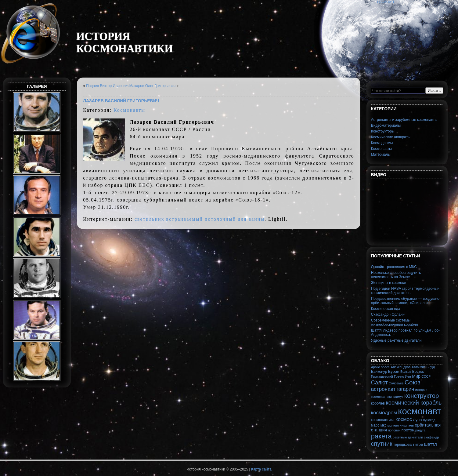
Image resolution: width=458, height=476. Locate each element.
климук (398, 397)
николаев (407, 425)
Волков (406, 372)
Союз (413, 382)
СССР (426, 376)
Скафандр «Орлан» (388, 314)
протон (408, 430)
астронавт (383, 389)
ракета (381, 436)
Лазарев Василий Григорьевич (121, 101)
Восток (418, 372)
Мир (416, 376)
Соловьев (396, 383)
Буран (394, 371)
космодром (384, 413)
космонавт (420, 411)
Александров (400, 367)
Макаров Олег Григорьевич (153, 86)
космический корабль (414, 403)
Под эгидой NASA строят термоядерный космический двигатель (405, 291)
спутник (382, 444)
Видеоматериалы (386, 125)
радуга (420, 430)
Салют (379, 383)
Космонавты (129, 110)
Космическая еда (386, 309)
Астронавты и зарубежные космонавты (404, 120)
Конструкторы (383, 131)
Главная (386, 2)
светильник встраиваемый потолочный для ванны (200, 219)
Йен (408, 376)
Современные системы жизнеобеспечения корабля (395, 322)
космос (404, 419)
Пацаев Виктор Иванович (108, 86)
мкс (384, 425)
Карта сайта (261, 469)
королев (378, 403)
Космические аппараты (391, 137)
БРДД (431, 367)
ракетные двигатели (408, 437)
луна (418, 420)
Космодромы (382, 143)
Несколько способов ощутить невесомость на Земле (396, 275)
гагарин (406, 389)
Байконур (379, 372)
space (385, 367)
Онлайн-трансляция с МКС (394, 267)
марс (375, 425)
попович (394, 430)
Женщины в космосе (389, 283)
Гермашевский (382, 376)
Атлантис (419, 367)
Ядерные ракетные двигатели (396, 340)
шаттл (431, 444)
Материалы (381, 154)
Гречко (399, 376)
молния (393, 425)
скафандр (432, 437)
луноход (429, 420)
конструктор (422, 396)
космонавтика (383, 420)
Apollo (376, 367)
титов (418, 444)
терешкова (402, 445)
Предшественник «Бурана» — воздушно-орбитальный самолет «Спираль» (406, 301)
